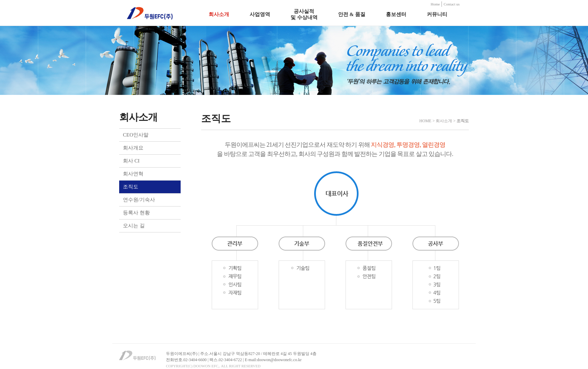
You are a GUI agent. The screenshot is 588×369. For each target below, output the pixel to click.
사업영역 (260, 14)
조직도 (131, 187)
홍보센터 (396, 14)
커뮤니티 (437, 14)
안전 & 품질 (352, 14)
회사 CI (131, 161)
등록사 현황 (136, 213)
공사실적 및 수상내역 (304, 14)
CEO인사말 (136, 135)
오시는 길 (134, 226)
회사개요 (133, 148)
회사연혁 (133, 174)
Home (435, 4)
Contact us (452, 4)
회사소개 (219, 14)
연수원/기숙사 (139, 200)
